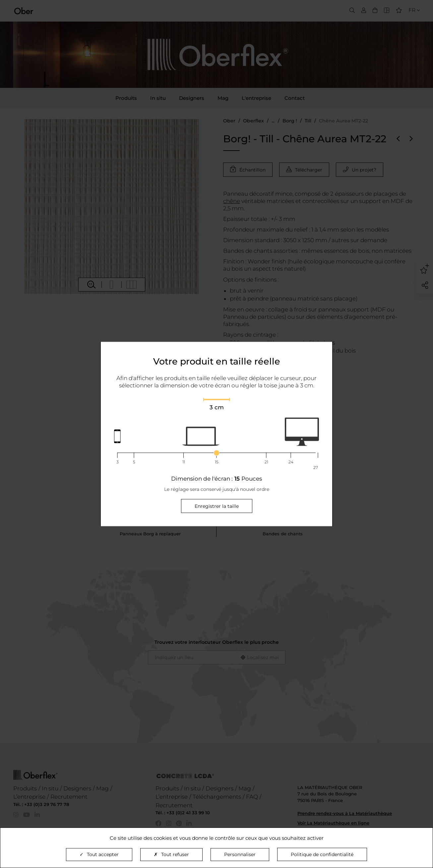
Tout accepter (99, 854)
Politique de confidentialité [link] (322, 854)
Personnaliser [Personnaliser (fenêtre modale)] (240, 854)
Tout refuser (171, 854)
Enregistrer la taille (217, 506)
